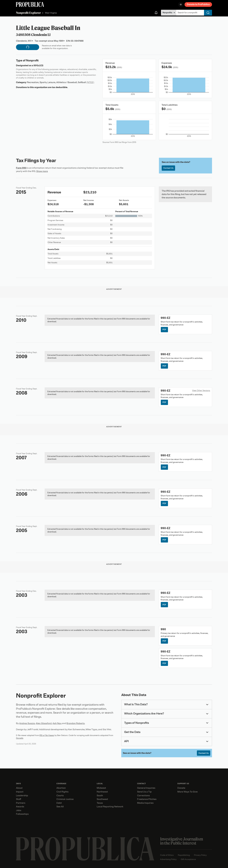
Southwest (102, 799)
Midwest (101, 788)
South (100, 796)
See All (60, 807)
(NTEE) (90, 82)
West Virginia (51, 13)
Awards (20, 807)
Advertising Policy (168, 859)
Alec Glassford (44, 723)
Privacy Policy (200, 855)
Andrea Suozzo (27, 723)
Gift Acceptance (188, 859)
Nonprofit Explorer (28, 13)
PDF (164, 330)
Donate (181, 788)
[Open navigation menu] (181, 5)
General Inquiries (146, 788)
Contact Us (168, 168)
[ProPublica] (30, 4)
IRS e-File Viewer (47, 735)
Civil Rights (62, 792)
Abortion (61, 788)
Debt (59, 803)
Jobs (19, 810)
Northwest (102, 792)
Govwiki (20, 738)
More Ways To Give (188, 792)
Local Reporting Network (110, 807)
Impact (20, 792)
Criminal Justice (65, 799)
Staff (19, 799)
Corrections (143, 796)
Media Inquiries (145, 803)
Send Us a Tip (144, 792)
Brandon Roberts (76, 723)
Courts (60, 796)
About (19, 788)
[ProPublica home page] (85, 849)
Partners (21, 803)
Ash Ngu (57, 723)
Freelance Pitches (147, 799)
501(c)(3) (38, 65)
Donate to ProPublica (198, 4)
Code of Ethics (167, 855)
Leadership (22, 796)
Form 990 (21, 168)
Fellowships (22, 814)
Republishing (184, 855)
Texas (100, 803)
